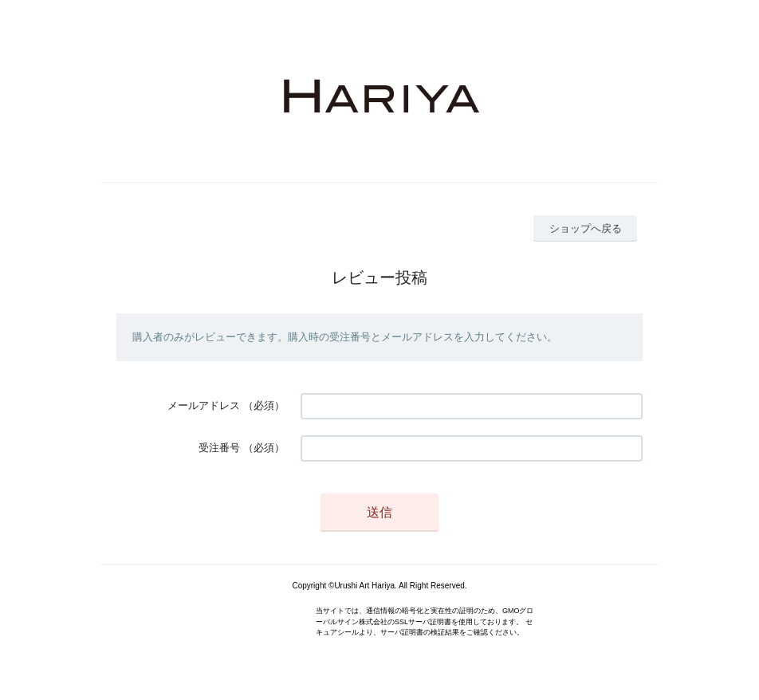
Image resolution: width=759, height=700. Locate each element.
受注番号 (219, 448)
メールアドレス (204, 405)
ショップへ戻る (586, 228)
